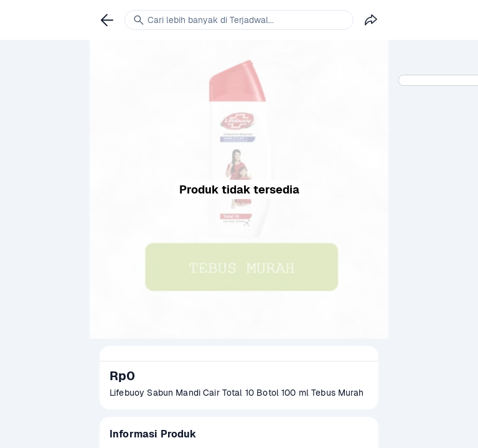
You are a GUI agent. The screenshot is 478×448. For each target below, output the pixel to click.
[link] (107, 20)
